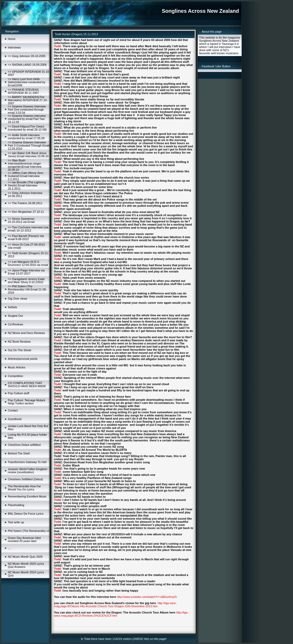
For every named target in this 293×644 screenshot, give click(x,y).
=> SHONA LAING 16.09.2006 (27, 65)
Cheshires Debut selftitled (24, 445)
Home (12, 39)
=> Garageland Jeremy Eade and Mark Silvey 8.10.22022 (26, 281)
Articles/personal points (23, 359)
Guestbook (15, 419)
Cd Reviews (16, 324)
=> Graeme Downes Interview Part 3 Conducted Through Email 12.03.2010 (29, 145)
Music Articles (17, 367)
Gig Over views (18, 299)
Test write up (16, 522)
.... (9, 548)
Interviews (14, 47)
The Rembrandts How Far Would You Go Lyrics (24, 488)
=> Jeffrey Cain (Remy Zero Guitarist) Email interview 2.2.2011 (26, 176)
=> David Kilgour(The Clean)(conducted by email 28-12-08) (27, 128)
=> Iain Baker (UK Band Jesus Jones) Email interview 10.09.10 (28, 155)
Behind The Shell (19, 453)
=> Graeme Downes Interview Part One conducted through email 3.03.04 (27, 110)
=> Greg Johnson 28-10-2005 (27, 56)
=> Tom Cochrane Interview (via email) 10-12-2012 (28, 229)
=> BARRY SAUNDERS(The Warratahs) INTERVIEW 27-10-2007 (28, 100)
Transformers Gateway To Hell (27, 462)
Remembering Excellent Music (27, 496)
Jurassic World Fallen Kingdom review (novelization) (28, 471)
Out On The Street (20, 350)
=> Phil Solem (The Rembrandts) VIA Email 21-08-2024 (27, 289)
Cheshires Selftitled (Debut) (25, 479)
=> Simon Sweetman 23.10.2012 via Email (21, 220)
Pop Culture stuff (19, 393)
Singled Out (15, 316)
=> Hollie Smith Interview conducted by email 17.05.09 (26, 137)
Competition (16, 376)
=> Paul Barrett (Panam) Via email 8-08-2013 (26, 238)
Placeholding (16, 505)
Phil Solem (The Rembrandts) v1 (29, 531)
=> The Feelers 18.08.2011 (25, 203)
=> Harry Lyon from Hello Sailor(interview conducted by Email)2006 (27, 82)
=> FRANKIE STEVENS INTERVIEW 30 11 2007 (23, 91)
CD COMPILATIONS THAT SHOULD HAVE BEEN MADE (27, 385)
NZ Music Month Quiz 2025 (25, 557)
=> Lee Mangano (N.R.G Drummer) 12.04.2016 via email (28, 263)
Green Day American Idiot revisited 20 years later (24, 539)
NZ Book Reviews (19, 342)
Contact (13, 410)
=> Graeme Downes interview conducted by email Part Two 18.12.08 (27, 119)
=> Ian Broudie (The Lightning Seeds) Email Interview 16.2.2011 (27, 185)
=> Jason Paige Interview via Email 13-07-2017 (26, 272)
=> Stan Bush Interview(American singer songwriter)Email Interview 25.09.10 (25, 165)
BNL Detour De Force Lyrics (26, 514)
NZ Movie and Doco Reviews (26, 333)
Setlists (12, 307)
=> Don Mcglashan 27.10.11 (26, 212)
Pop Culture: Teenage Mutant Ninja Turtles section (26, 402)
